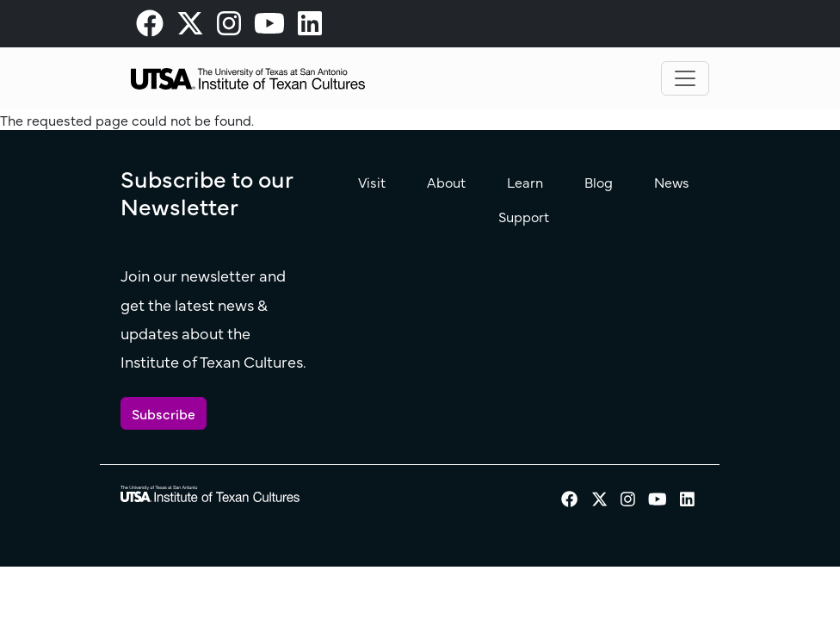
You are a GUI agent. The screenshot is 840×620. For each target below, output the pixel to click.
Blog (599, 182)
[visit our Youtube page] (269, 28)
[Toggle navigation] (685, 78)
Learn (525, 182)
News (672, 182)
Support (524, 216)
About (446, 182)
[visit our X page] (190, 28)
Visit (372, 182)
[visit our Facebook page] (150, 28)
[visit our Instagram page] (229, 28)
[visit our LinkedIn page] (310, 28)
